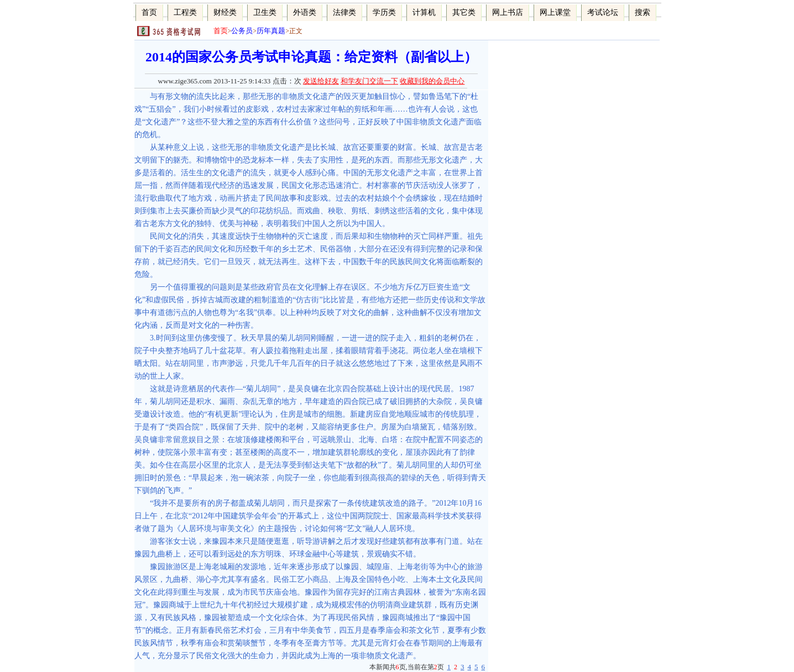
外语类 (305, 12)
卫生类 (265, 12)
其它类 (464, 12)
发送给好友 (321, 81)
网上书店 (508, 12)
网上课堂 (555, 12)
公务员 (242, 31)
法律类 (344, 12)
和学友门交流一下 (369, 81)
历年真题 (271, 31)
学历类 (384, 12)
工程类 (185, 12)
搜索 (642, 12)
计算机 (424, 12)
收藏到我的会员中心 (432, 81)
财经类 (225, 12)
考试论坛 (603, 12)
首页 (149, 12)
